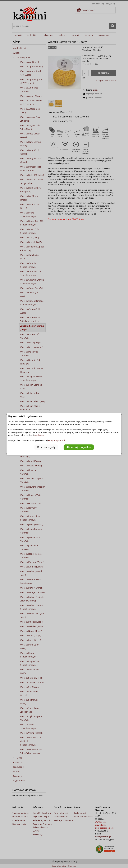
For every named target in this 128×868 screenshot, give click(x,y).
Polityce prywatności (57, 440)
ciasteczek (40, 435)
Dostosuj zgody (46, 447)
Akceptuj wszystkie (79, 447)
